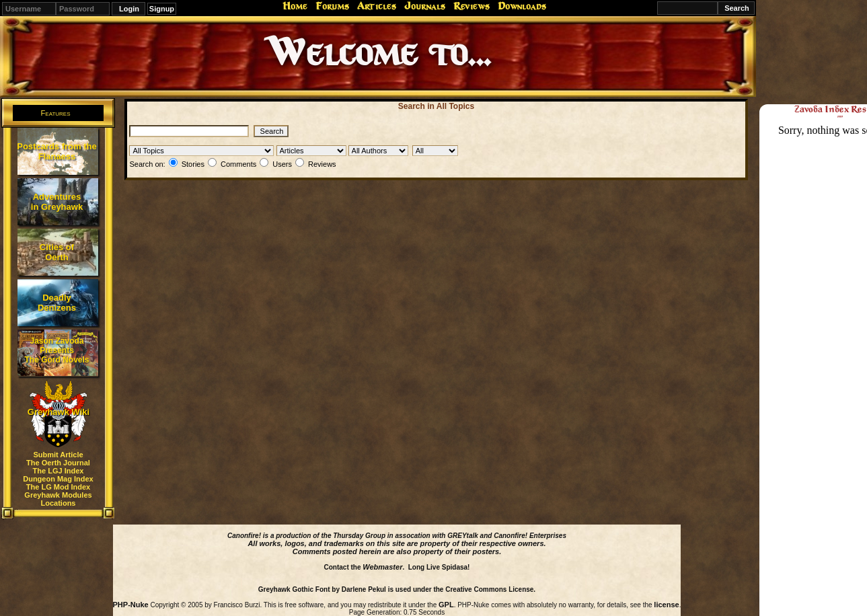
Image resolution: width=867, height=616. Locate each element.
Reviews (472, 6)
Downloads (522, 6)
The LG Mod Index (58, 487)
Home (295, 6)
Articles (377, 6)
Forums (332, 6)
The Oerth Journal (58, 463)
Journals (425, 6)
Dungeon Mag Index (58, 479)
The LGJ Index (59, 471)
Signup (162, 9)
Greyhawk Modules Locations (58, 499)
